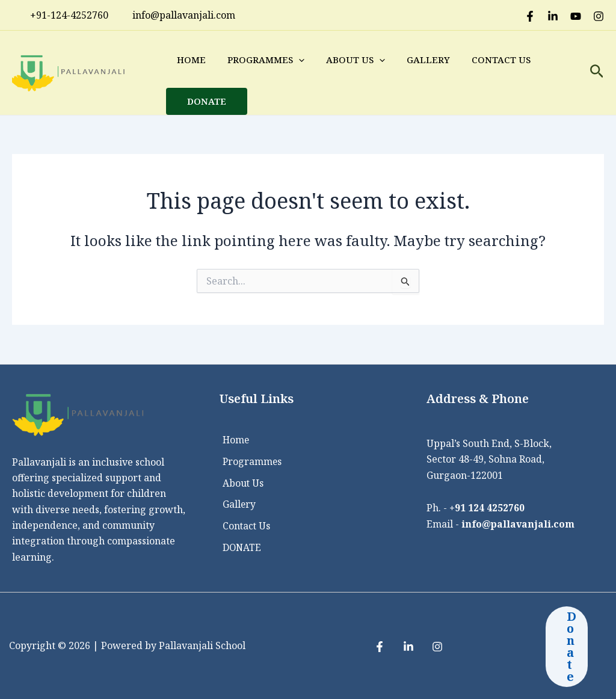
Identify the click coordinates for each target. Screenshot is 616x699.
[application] (299, 60)
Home (191, 60)
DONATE (207, 101)
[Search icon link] (597, 73)
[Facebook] (530, 16)
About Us (356, 60)
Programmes (266, 60)
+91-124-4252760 (63, 15)
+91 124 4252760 (487, 508)
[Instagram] (599, 16)
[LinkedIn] (553, 16)
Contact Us (501, 60)
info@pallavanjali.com (519, 523)
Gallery (428, 60)
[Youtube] (576, 16)
